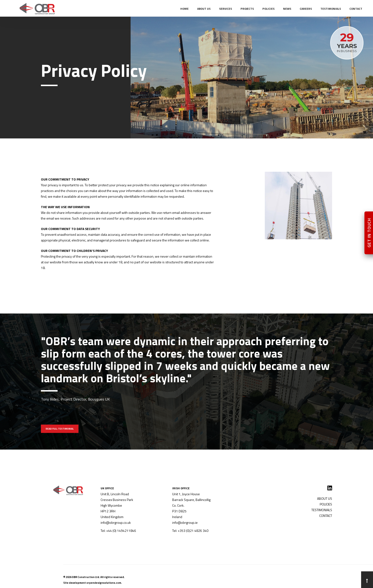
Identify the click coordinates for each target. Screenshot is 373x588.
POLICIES (268, 9)
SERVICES (226, 9)
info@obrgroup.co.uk (116, 522)
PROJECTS (247, 9)
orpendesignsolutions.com (104, 583)
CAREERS (306, 9)
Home (184, 9)
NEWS (287, 9)
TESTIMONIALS (331, 9)
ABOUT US (204, 9)
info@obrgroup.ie (185, 522)
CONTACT (356, 9)
